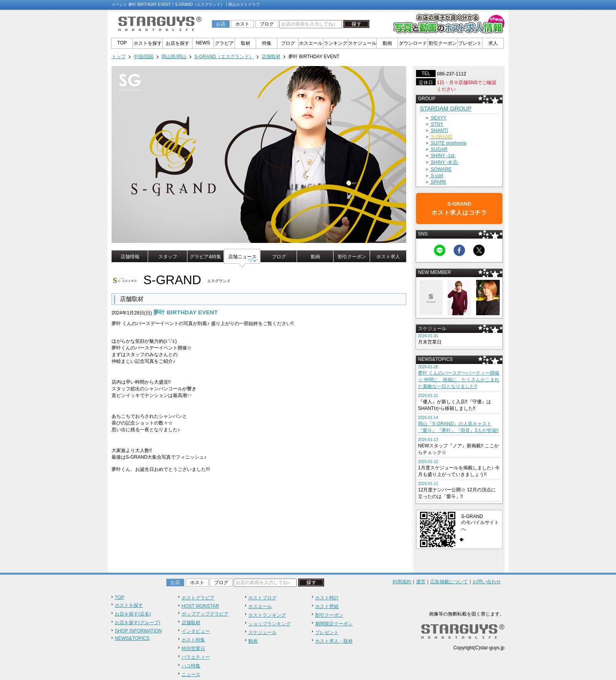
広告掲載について (449, 582)
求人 (493, 43)
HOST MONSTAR (200, 606)
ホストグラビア (198, 598)
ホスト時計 (327, 598)
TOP (122, 43)
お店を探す (178, 43)
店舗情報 (130, 257)
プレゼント (470, 43)
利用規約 (402, 582)
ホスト (242, 24)
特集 (267, 43)
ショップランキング (269, 624)
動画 (387, 43)
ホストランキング (267, 615)
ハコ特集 (191, 666)
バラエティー (196, 657)
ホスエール (311, 43)
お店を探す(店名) (133, 614)
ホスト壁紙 (327, 606)
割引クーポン (443, 43)
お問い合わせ (487, 582)
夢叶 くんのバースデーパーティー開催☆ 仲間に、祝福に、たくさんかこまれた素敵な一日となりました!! (459, 380)
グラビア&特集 (205, 257)
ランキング (335, 43)
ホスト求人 (388, 257)
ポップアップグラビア (205, 614)
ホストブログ (262, 598)
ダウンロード (413, 43)
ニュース (191, 674)
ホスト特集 (193, 640)
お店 (221, 24)
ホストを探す (148, 43)
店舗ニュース (242, 257)
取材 (246, 43)
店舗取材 (191, 623)
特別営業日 (193, 649)
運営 (421, 582)
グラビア (224, 43)
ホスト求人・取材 (334, 641)
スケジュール (362, 43)
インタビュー (196, 631)
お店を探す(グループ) (137, 623)
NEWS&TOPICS (132, 638)
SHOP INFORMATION (138, 631)
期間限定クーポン (334, 624)
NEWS (203, 43)
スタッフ (168, 257)
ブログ (267, 24)
